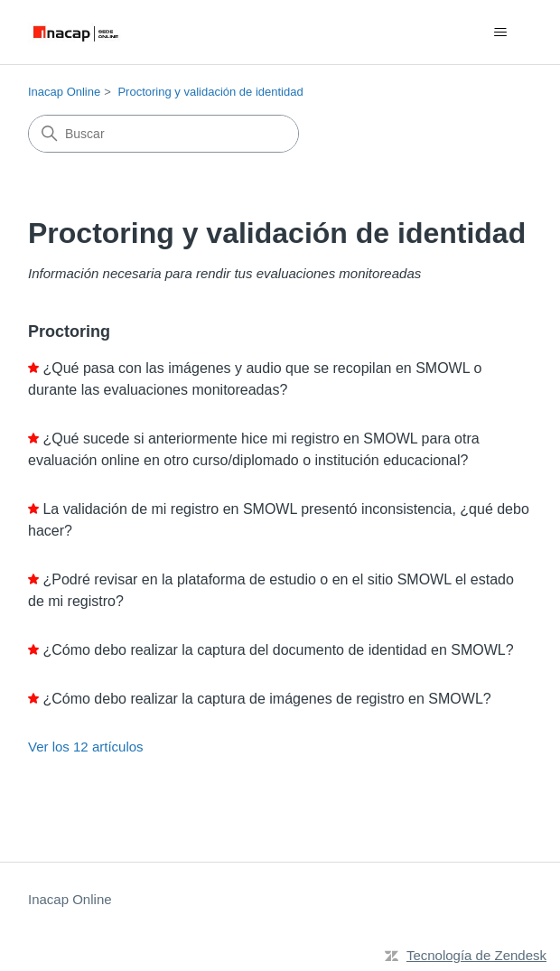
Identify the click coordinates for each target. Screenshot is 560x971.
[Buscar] (163, 134)
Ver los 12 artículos (86, 747)
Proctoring (69, 331)
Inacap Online (64, 92)
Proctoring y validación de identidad (210, 92)
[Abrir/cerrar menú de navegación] (500, 33)
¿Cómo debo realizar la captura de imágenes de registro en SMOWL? (266, 699)
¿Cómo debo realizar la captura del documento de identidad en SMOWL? (278, 650)
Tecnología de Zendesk (476, 955)
